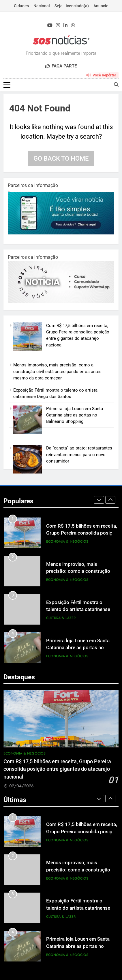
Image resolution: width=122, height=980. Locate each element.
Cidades (21, 6)
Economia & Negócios (67, 542)
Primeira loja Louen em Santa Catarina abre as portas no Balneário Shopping (75, 415)
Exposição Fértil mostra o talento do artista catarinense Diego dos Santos (78, 610)
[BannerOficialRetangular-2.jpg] (61, 302)
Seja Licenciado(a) (72, 6)
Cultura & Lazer (61, 619)
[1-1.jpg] (61, 233)
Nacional (42, 6)
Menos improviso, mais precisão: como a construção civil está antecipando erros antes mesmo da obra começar (57, 372)
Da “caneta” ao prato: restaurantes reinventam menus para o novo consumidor (79, 455)
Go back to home (61, 159)
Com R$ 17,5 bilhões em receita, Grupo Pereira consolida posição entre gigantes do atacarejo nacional (57, 769)
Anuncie (101, 6)
